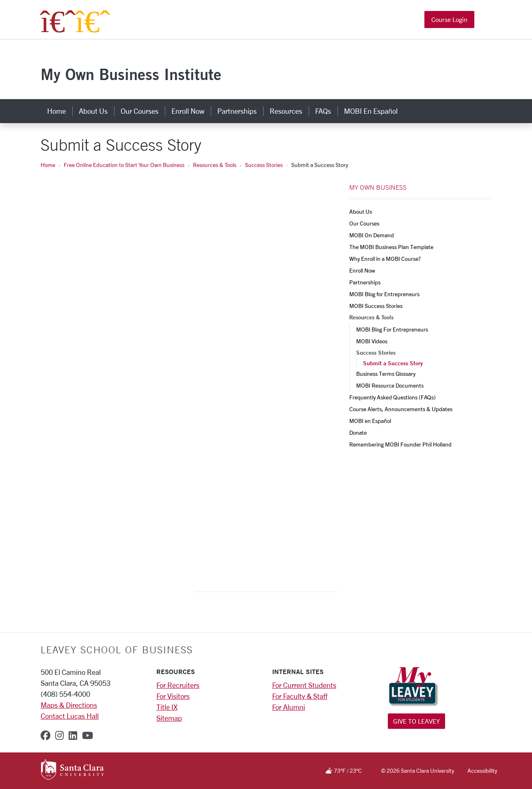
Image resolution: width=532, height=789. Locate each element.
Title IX (167, 707)
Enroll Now (362, 270)
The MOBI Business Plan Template (391, 247)
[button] (484, 20)
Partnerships (365, 282)
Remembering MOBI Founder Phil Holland (400, 444)
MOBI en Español (370, 421)
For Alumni (289, 707)
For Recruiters (178, 685)
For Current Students (304, 685)
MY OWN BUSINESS (378, 187)
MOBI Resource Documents (390, 385)
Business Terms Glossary (386, 374)
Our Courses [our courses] (139, 111)
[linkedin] (73, 735)
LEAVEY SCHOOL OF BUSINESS (117, 650)
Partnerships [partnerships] (237, 111)
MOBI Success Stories (376, 306)
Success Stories (264, 165)
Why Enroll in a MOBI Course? (385, 259)
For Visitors (173, 696)
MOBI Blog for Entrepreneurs (384, 294)
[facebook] (45, 735)
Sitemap (169, 718)
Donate (358, 432)
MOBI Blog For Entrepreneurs (392, 329)
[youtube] (88, 735)
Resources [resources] (286, 111)
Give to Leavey (416, 721)
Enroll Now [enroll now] (188, 111)
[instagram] (59, 735)
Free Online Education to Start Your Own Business (124, 165)
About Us (361, 211)
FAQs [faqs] (323, 111)
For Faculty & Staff (300, 696)
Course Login (449, 19)
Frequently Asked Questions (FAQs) (393, 397)
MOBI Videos (372, 341)
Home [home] (56, 111)
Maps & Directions (69, 705)
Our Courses (364, 223)
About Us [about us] (93, 111)
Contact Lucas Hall (70, 716)
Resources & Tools (215, 165)
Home (48, 165)
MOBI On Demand (372, 235)
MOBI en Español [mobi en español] (371, 111)
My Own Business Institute (131, 74)
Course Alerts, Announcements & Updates (401, 409)
